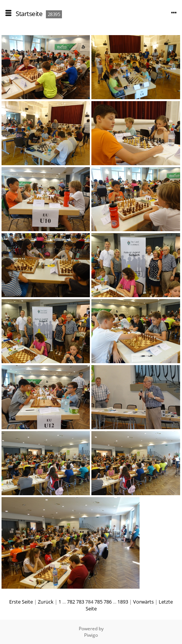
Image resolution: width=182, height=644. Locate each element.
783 (80, 602)
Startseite (29, 14)
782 (71, 602)
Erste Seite (21, 602)
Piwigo (91, 635)
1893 (123, 602)
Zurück (46, 602)
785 (98, 602)
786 (108, 602)
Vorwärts (143, 602)
